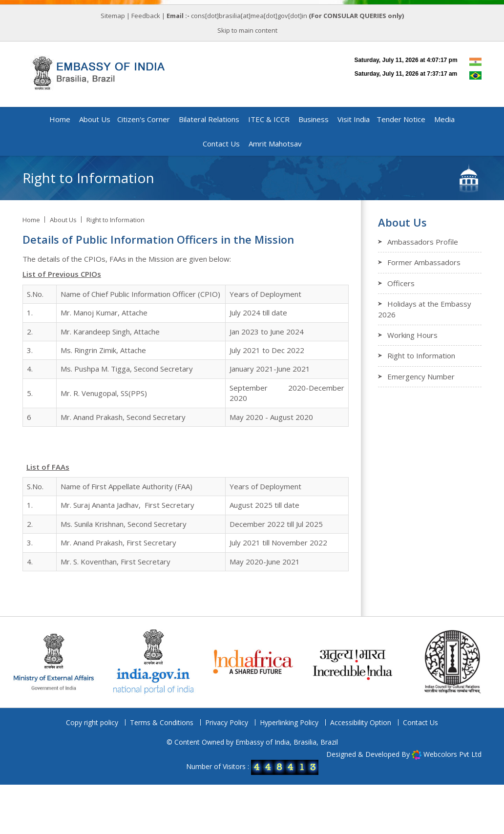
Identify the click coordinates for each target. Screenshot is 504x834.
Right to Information (115, 220)
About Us (63, 220)
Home (60, 119)
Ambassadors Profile (423, 242)
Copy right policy (92, 722)
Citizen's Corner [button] (144, 119)
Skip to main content (247, 30)
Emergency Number (421, 376)
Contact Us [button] (221, 144)
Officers (401, 283)
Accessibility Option (361, 722)
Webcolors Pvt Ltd (452, 754)
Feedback (146, 16)
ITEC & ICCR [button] (269, 119)
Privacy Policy (227, 722)
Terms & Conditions (162, 722)
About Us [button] (95, 119)
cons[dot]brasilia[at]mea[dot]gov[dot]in (250, 16)
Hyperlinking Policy (289, 722)
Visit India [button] (354, 119)
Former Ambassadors (424, 262)
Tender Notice (401, 119)
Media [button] (444, 119)
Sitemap (113, 16)
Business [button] (314, 119)
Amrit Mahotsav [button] (275, 144)
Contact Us (420, 722)
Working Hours (412, 335)
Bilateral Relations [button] (209, 119)
